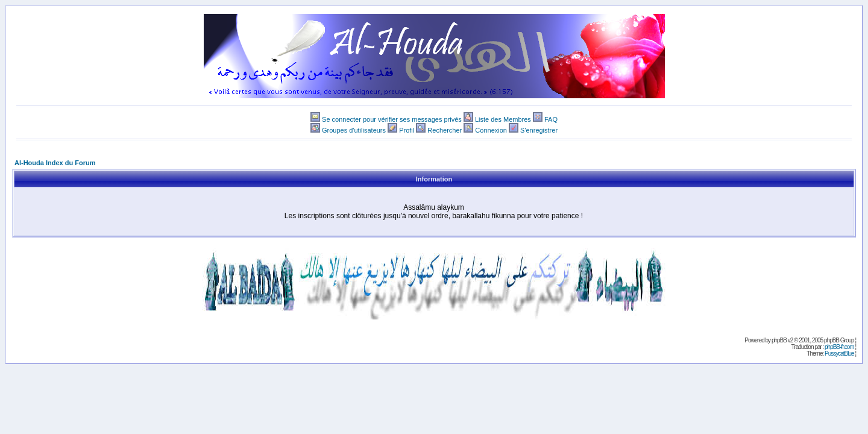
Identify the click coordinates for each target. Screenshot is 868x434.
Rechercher (445, 130)
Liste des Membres (503, 119)
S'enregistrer (539, 130)
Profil (407, 130)
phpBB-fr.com (839, 347)
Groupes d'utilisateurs (354, 130)
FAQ (551, 119)
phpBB (779, 340)
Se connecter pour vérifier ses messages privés (392, 119)
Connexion (491, 130)
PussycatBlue (839, 354)
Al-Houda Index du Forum (55, 163)
